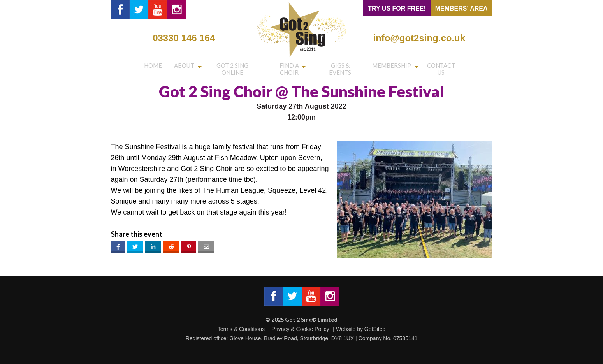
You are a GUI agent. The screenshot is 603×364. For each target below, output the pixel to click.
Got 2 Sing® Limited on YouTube (158, 10)
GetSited (375, 329)
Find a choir (287, 67)
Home (151, 67)
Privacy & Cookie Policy (301, 329)
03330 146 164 (184, 38)
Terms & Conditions (241, 329)
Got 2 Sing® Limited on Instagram (176, 10)
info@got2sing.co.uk (419, 38)
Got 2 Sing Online (229, 67)
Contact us (442, 67)
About (178, 67)
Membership (392, 67)
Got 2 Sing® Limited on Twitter (139, 10)
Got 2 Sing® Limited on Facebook (120, 10)
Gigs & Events (341, 67)
